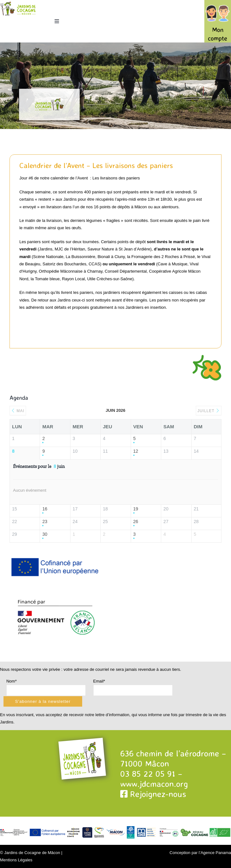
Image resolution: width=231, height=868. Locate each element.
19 (136, 509)
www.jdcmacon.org (154, 784)
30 (45, 534)
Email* (99, 681)
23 (45, 521)
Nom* (12, 681)
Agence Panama (216, 853)
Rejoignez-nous (153, 794)
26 (136, 521)
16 (45, 509)
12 (136, 451)
